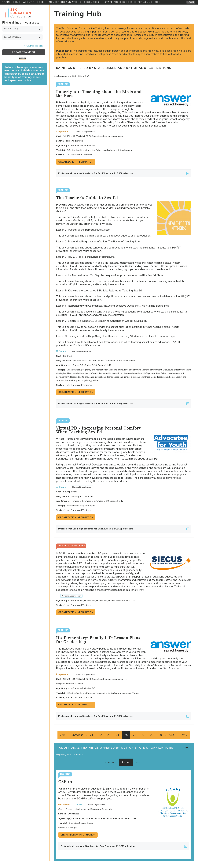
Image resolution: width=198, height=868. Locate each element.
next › (172, 735)
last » (184, 735)
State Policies (115, 2)
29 (160, 735)
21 (92, 735)
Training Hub (11, 2)
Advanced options (35, 46)
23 (109, 735)
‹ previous (77, 735)
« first (63, 735)
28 (152, 735)
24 (117, 735)
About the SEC (35, 2)
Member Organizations (65, 2)
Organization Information (76, 162)
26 (135, 735)
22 (100, 735)
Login (191, 2)
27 (143, 735)
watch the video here (108, 459)
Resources (93, 2)
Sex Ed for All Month (143, 2)
